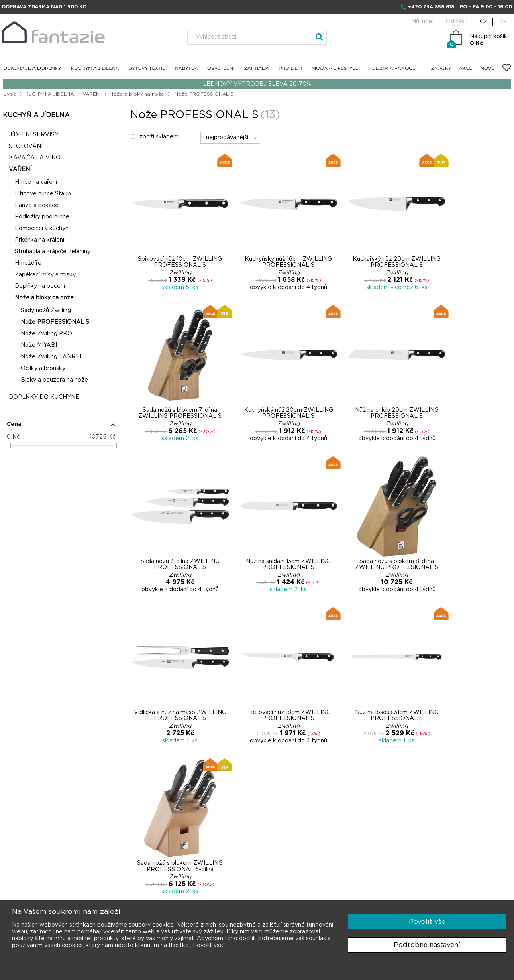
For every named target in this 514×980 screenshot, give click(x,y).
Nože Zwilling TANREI (50, 357)
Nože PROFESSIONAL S (54, 323)
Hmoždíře (27, 264)
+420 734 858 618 (431, 7)
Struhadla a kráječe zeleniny (52, 252)
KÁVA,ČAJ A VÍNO (34, 158)
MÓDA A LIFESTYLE (335, 68)
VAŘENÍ (92, 94)
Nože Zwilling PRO (46, 334)
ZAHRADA (257, 68)
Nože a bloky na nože (138, 94)
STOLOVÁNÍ (25, 147)
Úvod (9, 94)
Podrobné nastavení (427, 945)
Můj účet (423, 22)
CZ (484, 22)
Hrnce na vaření (35, 183)
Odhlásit (457, 22)
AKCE (466, 68)
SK (503, 22)
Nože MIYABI (38, 346)
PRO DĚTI (290, 68)
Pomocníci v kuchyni (41, 229)
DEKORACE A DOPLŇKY (32, 68)
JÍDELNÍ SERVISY (33, 135)
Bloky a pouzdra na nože (54, 380)
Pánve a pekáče (36, 206)
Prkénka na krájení (39, 240)
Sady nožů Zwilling (45, 311)
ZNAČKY (441, 68)
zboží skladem (153, 138)
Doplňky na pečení (39, 287)
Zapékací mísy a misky (44, 275)
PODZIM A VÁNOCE (392, 68)
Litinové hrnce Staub (42, 194)
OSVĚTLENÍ (221, 68)
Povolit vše (427, 922)
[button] (61, 428)
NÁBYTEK (186, 68)
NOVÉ (487, 68)
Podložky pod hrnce (41, 217)
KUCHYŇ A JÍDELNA (95, 68)
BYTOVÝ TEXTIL (147, 68)
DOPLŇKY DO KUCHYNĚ (43, 398)
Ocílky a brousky (42, 369)
